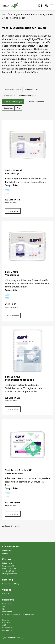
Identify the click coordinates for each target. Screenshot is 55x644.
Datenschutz (7, 628)
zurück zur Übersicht (11, 526)
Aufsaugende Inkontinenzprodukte (26, 14)
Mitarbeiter (7, 551)
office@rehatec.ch (10, 574)
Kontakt (5, 553)
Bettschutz (8, 108)
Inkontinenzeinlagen (12, 89)
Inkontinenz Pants (32, 89)
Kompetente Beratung (14, 637)
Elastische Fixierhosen (35, 102)
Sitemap (6, 620)
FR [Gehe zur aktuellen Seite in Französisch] (46, 5)
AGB (4, 625)
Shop (5, 14)
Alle (18, 108)
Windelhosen (9, 96)
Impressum (7, 630)
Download (6, 622)
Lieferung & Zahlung (10, 584)
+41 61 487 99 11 (9, 571)
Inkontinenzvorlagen (27, 96)
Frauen (49, 14)
